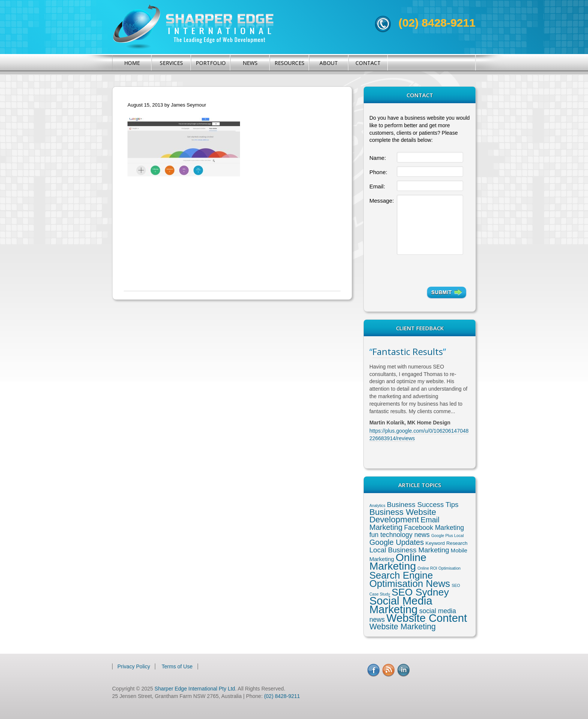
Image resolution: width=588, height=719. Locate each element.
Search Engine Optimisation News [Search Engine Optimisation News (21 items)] (410, 579)
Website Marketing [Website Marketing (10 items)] (403, 627)
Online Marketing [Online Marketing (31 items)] (398, 562)
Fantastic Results (408, 351)
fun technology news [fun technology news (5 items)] (400, 535)
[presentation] (431, 271)
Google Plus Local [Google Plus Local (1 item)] (448, 535)
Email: (377, 186)
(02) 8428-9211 (437, 23)
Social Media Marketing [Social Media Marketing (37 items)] (401, 605)
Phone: (378, 172)
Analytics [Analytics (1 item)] (377, 505)
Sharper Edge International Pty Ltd (195, 689)
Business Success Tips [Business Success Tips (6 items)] (423, 505)
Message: (382, 201)
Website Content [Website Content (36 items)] (427, 618)
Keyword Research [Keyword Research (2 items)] (447, 543)
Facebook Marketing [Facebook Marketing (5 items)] (434, 528)
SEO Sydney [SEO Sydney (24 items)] (420, 592)
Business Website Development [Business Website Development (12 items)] (403, 516)
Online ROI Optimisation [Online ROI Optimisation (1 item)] (439, 568)
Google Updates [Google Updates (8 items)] (397, 542)
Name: (378, 158)
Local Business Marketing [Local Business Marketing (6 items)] (409, 550)
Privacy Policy (134, 666)
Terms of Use (177, 666)
